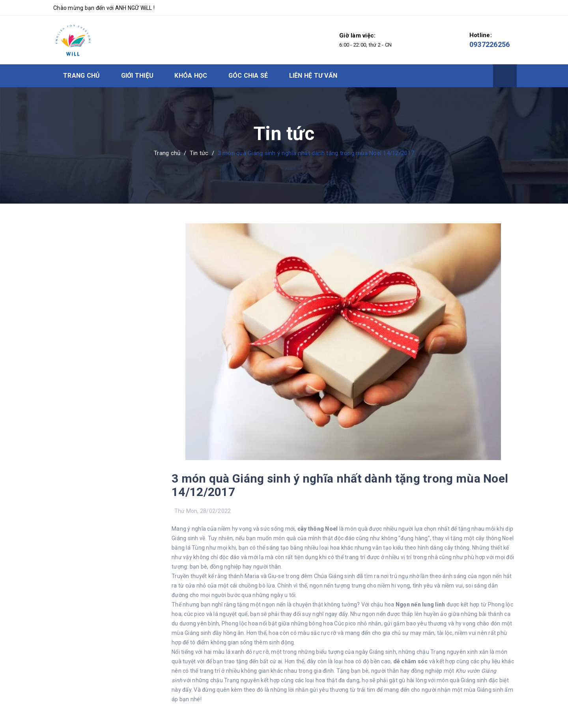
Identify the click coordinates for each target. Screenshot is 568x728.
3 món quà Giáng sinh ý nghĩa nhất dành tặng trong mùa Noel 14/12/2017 (340, 485)
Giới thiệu (137, 76)
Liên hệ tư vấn (313, 76)
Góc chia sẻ (248, 76)
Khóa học (191, 76)
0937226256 (490, 44)
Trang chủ (81, 76)
